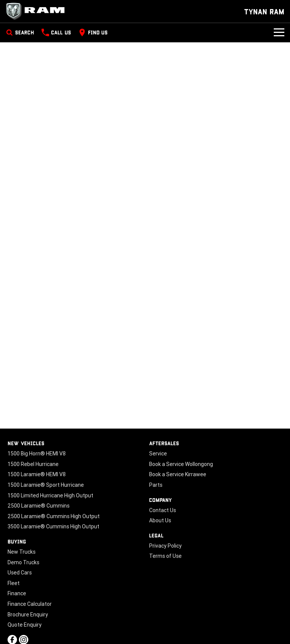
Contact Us (163, 510)
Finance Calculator (30, 604)
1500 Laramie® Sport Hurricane (46, 485)
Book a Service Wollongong (181, 464)
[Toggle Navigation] (279, 33)
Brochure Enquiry (28, 615)
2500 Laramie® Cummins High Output (54, 516)
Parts (156, 485)
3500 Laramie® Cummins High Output (53, 526)
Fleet (14, 583)
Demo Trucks (23, 562)
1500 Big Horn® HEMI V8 (37, 454)
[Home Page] (38, 11)
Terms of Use (165, 556)
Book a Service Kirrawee (178, 474)
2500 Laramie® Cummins (39, 506)
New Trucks (22, 552)
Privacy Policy (165, 546)
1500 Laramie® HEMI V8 (37, 474)
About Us (160, 520)
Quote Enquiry (25, 625)
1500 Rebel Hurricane (33, 464)
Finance (17, 593)
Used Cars (20, 573)
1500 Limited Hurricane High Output (50, 495)
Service (158, 454)
